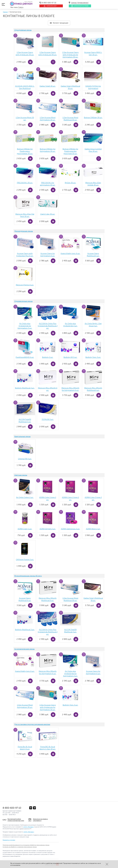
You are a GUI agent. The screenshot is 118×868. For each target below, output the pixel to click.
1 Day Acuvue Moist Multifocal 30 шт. (70, 119)
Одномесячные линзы (23, 301)
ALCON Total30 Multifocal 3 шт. (25, 421)
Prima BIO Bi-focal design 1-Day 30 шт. (48, 748)
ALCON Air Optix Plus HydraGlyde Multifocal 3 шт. (48, 326)
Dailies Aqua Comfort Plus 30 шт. (93, 150)
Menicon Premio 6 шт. (25, 285)
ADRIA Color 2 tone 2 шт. (70, 499)
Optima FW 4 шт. (25, 459)
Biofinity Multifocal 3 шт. (25, 388)
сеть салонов (28, 2)
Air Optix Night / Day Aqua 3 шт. (93, 325)
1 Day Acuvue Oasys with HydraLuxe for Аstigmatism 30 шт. (70, 55)
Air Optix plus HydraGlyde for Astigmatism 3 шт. (25, 326)
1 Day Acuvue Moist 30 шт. (25, 119)
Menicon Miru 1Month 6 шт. (48, 389)
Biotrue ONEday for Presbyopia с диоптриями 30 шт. (25, 151)
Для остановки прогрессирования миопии (32, 724)
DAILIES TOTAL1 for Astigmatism (93, 87)
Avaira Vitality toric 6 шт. (70, 253)
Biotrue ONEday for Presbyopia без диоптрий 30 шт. (70, 151)
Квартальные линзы (22, 436)
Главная (5, 12)
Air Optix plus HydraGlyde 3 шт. (70, 325)
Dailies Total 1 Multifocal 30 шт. (70, 87)
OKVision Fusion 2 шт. (25, 559)
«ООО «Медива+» (29, 827)
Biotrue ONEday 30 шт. (93, 118)
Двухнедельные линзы (24, 231)
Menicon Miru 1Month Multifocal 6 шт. (93, 389)
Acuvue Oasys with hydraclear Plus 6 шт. (25, 255)
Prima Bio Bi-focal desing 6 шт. (25, 748)
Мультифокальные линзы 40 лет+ (28, 576)
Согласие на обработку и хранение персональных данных (20, 847)
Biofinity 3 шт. (48, 357)
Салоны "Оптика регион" (80, 3)
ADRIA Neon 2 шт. (93, 529)
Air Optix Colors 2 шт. (25, 497)
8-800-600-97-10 (49, 3)
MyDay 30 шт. (70, 183)
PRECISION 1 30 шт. (25, 183)
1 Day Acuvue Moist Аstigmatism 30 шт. (48, 119)
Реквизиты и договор (9, 840)
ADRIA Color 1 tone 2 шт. (48, 499)
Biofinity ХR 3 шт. (70, 357)
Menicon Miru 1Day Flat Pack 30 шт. (25, 215)
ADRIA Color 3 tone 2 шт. (93, 499)
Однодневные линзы (23, 30)
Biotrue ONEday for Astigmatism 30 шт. (48, 150)
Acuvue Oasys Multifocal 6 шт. (93, 255)
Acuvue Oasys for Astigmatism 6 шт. (48, 255)
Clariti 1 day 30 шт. (48, 214)
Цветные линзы (21, 475)
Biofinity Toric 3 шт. (93, 357)
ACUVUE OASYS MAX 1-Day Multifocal (25, 87)
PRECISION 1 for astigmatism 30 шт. (48, 184)
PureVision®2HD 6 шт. (25, 357)
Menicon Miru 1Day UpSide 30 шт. (93, 184)
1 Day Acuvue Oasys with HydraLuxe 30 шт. (25, 54)
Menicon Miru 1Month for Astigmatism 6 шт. (70, 389)
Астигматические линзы (24, 649)
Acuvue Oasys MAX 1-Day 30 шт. (93, 54)
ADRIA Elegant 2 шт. (48, 529)
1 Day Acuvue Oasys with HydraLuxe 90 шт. (48, 54)
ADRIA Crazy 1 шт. (25, 529)
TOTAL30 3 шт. (48, 419)
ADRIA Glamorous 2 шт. (70, 529)
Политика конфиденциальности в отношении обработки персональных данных (26, 845)
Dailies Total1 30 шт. (48, 86)
